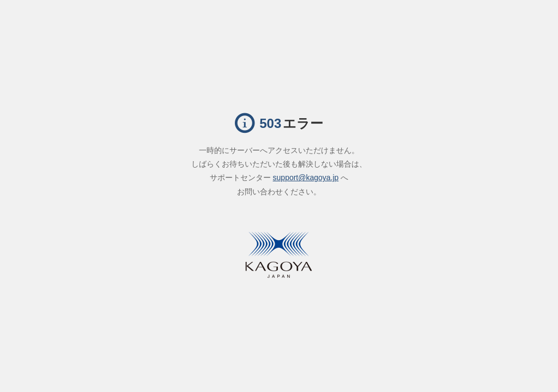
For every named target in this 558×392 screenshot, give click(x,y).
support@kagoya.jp (306, 177)
